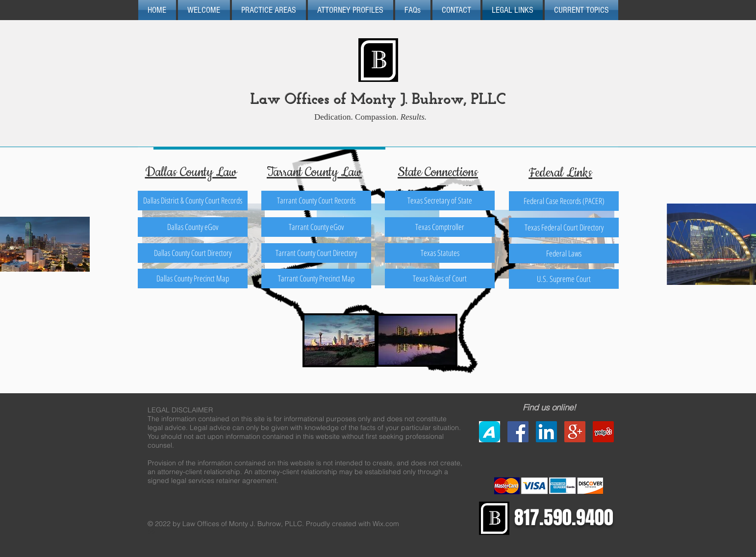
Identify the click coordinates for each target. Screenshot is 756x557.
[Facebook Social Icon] (518, 432)
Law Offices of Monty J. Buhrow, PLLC (378, 100)
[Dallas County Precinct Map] (193, 278)
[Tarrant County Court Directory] (316, 253)
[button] (413, 10)
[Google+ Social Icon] (575, 432)
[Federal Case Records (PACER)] (564, 201)
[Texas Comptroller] (440, 227)
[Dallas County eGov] (193, 227)
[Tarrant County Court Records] (316, 201)
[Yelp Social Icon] (603, 432)
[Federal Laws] (564, 253)
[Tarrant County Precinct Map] (316, 278)
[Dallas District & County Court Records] (193, 201)
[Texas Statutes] (440, 253)
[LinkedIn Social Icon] (546, 432)
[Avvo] (490, 432)
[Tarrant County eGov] (316, 227)
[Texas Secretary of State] (440, 201)
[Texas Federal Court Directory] (564, 228)
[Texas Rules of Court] (440, 278)
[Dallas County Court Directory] (193, 253)
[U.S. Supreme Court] (564, 279)
